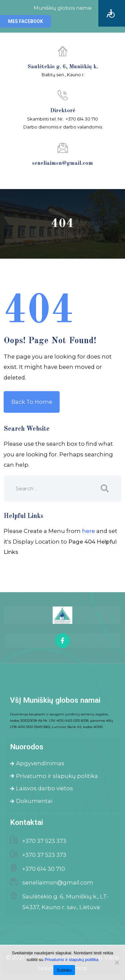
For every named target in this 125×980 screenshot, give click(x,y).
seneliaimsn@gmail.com (58, 882)
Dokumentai (31, 801)
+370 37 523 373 (44, 841)
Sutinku (64, 970)
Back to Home (32, 402)
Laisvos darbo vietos (41, 788)
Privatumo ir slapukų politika (54, 776)
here (88, 531)
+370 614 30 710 (44, 869)
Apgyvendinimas (37, 763)
